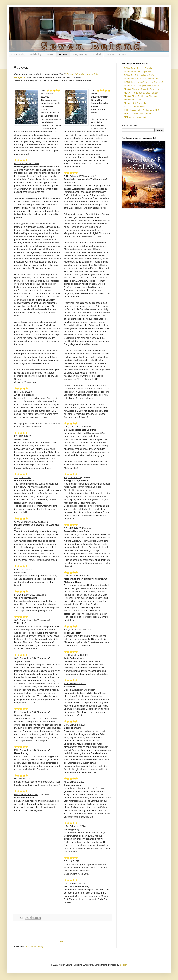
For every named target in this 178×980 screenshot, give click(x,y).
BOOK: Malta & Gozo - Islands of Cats (142, 79)
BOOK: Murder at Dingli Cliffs (137, 72)
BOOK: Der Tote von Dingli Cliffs (139, 75)
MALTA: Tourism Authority (136, 117)
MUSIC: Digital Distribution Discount (141, 96)
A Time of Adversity (74, 74)
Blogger (123, 965)
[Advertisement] (62, 931)
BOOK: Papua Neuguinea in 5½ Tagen (142, 86)
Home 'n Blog (18, 54)
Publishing (36, 54)
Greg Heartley (80, 54)
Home (62, 942)
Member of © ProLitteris (135, 103)
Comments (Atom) (34, 947)
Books (50, 54)
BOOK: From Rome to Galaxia (138, 68)
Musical (97, 54)
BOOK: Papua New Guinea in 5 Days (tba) (144, 82)
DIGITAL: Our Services (135, 107)
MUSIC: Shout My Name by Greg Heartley (143, 89)
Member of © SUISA (133, 100)
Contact (123, 54)
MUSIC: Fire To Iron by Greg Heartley (141, 93)
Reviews (63, 54)
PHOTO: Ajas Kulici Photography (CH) (142, 110)
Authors (110, 54)
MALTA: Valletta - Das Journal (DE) (140, 114)
